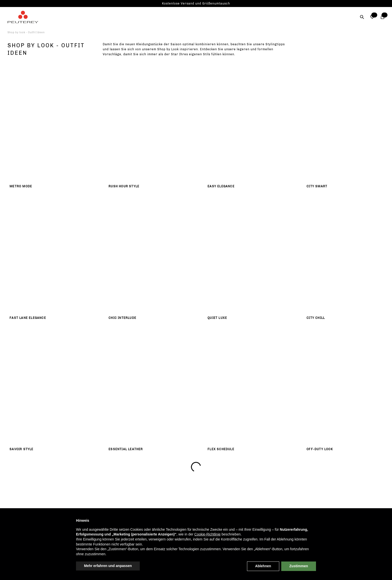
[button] (372, 17)
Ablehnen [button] (263, 566)
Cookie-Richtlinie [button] (207, 534)
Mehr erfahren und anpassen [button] (108, 566)
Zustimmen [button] (299, 566)
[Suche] (362, 17)
